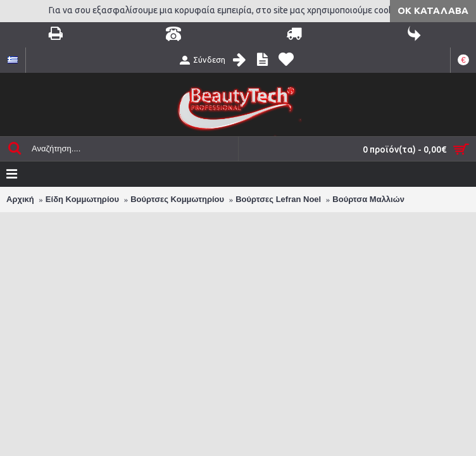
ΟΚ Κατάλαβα (433, 10)
